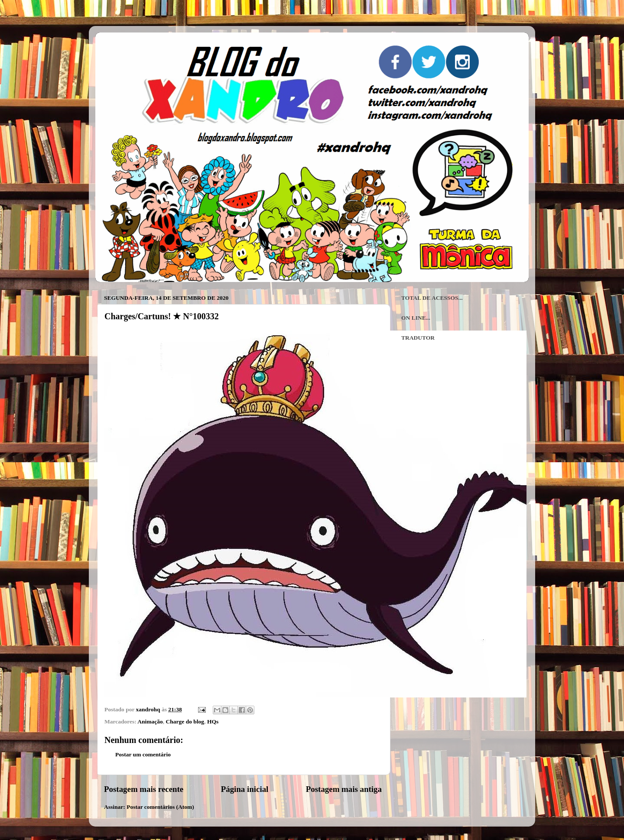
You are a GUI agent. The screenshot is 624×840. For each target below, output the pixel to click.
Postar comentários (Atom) (160, 807)
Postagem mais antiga (344, 789)
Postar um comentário (143, 754)
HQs (213, 722)
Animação (150, 722)
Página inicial (245, 789)
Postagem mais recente (144, 789)
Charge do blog (185, 722)
